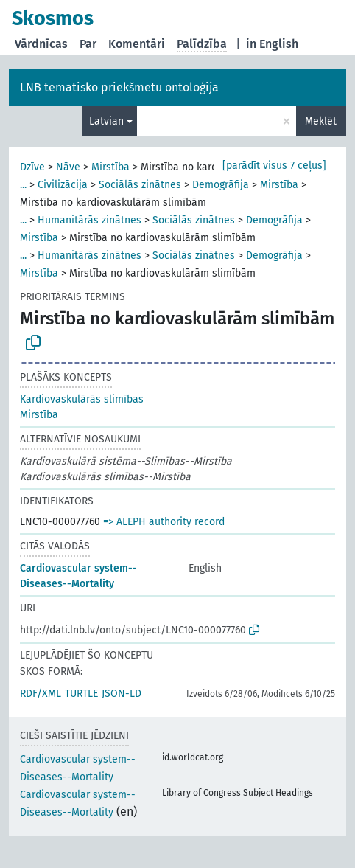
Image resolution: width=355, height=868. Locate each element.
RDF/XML (41, 694)
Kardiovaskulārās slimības (82, 399)
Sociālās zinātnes (140, 185)
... (23, 185)
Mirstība (110, 167)
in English (272, 44)
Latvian (106, 121)
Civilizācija (63, 185)
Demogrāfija (221, 185)
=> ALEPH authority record (164, 522)
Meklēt (321, 121)
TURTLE (81, 694)
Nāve (68, 167)
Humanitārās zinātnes (89, 220)
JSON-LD (122, 694)
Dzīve (32, 167)
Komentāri (137, 44)
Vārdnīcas (41, 44)
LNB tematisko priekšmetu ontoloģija (119, 87)
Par (88, 44)
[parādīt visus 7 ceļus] (274, 166)
